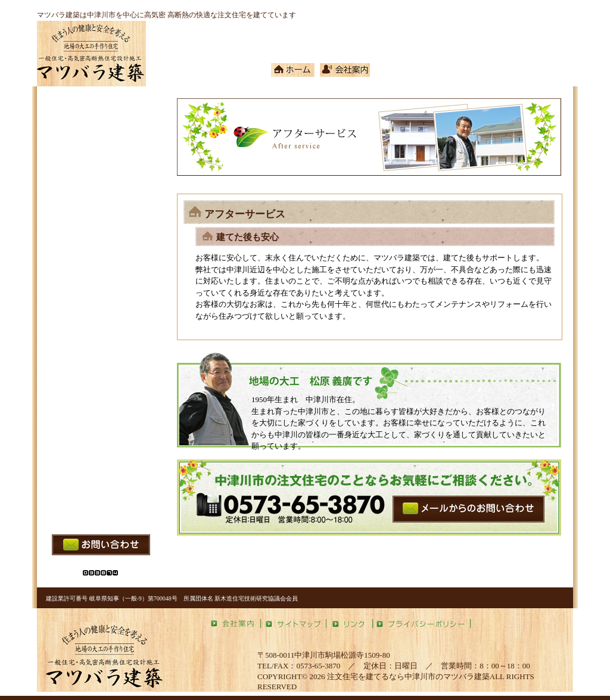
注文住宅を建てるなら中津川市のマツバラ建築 (408, 676)
